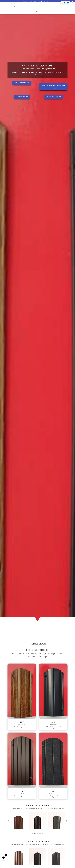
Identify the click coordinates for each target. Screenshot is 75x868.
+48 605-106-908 (27, 1)
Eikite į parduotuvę (22, 83)
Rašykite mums (22, 97)
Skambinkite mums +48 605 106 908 (53, 87)
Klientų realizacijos (53, 97)
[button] (33, 834)
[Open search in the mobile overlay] (37, 7)
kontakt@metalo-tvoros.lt (44, 1)
